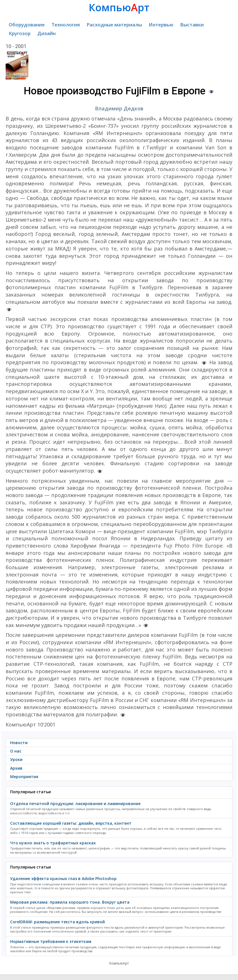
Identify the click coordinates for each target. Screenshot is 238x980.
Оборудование (27, 25)
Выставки (192, 25)
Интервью (161, 25)
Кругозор (20, 33)
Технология (66, 25)
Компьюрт (119, 7)
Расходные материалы (114, 25)
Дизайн (47, 33)
